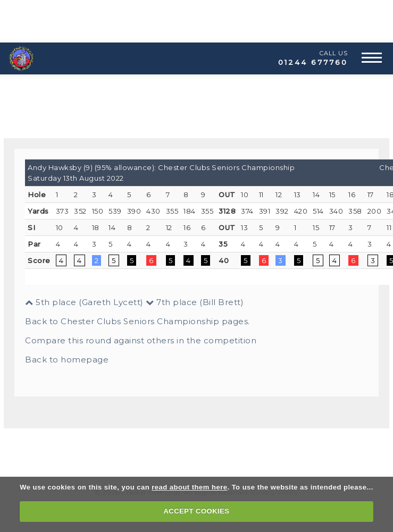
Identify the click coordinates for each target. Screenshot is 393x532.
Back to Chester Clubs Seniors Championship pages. (137, 321)
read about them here (189, 487)
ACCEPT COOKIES (196, 511)
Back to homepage (67, 360)
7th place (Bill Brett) (195, 302)
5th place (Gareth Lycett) (84, 302)
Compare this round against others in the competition (141, 340)
